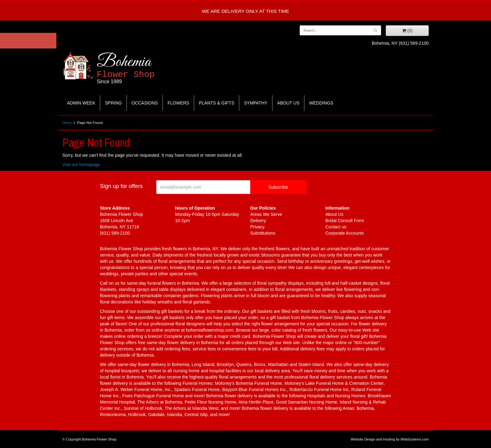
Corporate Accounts (345, 233)
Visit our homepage (81, 165)
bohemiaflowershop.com (210, 330)
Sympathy (256, 103)
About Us (288, 103)
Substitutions (263, 233)
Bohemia (141, 68)
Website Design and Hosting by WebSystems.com (390, 439)
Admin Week (81, 103)
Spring (113, 103)
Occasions (145, 103)
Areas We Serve (266, 214)
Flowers (178, 103)
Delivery (258, 221)
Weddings (321, 103)
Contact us (336, 227)
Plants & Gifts (217, 103)
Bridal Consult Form (345, 221)
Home (67, 123)
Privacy (257, 227)
